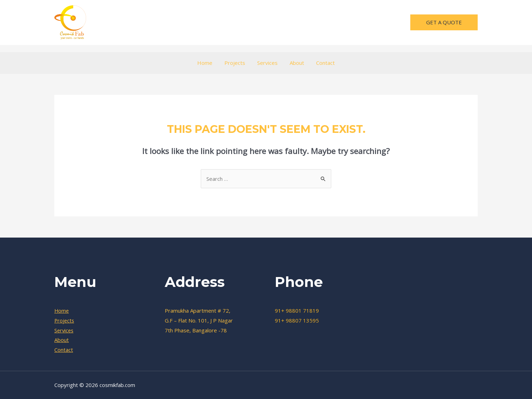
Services (267, 63)
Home (208, 63)
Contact (323, 63)
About (295, 63)
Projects (236, 63)
